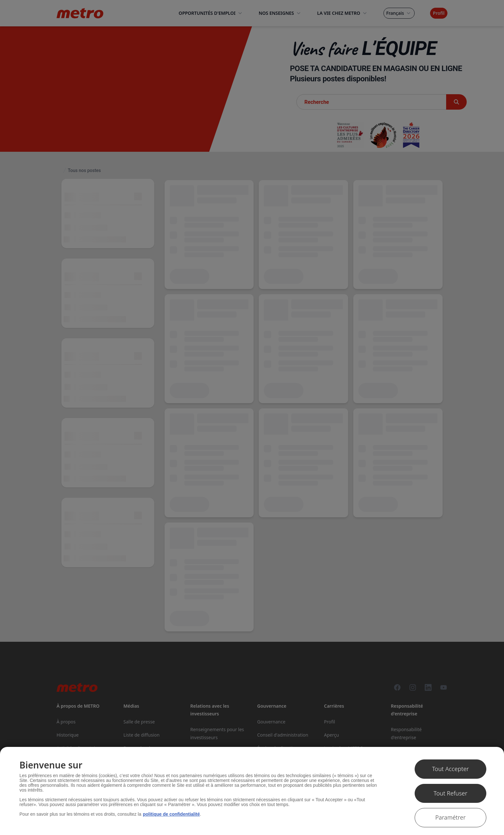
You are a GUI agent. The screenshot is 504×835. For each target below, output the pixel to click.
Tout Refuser (450, 793)
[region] (252, 791)
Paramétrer (450, 817)
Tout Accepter (450, 769)
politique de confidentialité (171, 814)
